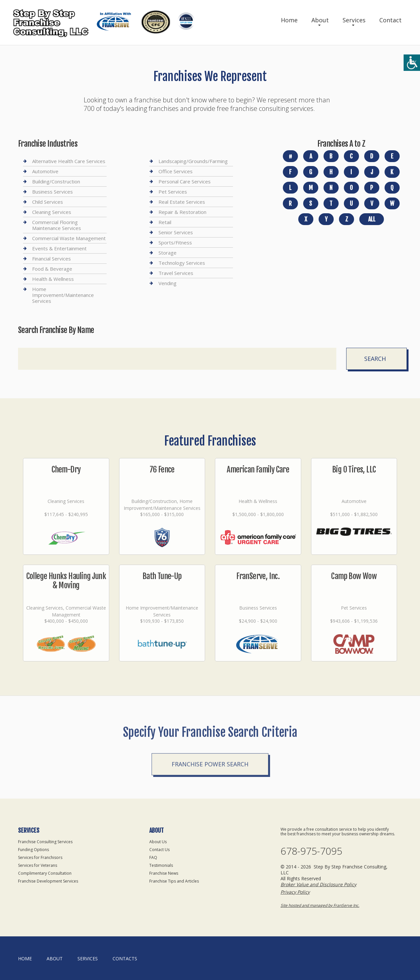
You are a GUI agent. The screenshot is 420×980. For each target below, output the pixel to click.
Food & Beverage (52, 269)
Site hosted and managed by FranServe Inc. (320, 905)
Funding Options (33, 850)
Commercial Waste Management (69, 238)
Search (375, 359)
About (320, 20)
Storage (168, 253)
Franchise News (164, 873)
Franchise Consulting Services (45, 842)
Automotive (45, 171)
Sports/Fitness (175, 242)
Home (289, 20)
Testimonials (161, 865)
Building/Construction (56, 181)
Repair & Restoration (182, 212)
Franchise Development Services (48, 881)
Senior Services (176, 232)
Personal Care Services (185, 181)
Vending (168, 283)
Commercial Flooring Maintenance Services (57, 225)
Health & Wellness (53, 279)
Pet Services (173, 192)
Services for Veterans (38, 865)
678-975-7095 (311, 851)
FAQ (153, 857)
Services (354, 20)
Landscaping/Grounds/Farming (193, 161)
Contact (390, 20)
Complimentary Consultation (45, 873)
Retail (165, 222)
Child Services (48, 202)
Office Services (176, 171)
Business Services (52, 192)
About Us (158, 842)
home (25, 959)
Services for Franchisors (40, 857)
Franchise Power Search (210, 798)
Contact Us (159, 850)
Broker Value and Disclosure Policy (318, 884)
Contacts (125, 959)
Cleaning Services (52, 212)
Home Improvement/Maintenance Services (63, 295)
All (372, 219)
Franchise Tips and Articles (174, 881)
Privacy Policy (295, 892)
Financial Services (52, 259)
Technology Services (182, 263)
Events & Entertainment (59, 248)
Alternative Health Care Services (69, 161)
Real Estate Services (182, 202)
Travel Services (176, 273)
